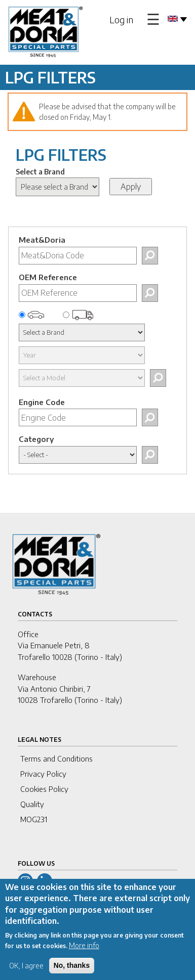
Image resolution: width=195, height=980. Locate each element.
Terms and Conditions (56, 759)
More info (84, 955)
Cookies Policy (44, 789)
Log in (121, 19)
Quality (32, 804)
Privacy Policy (43, 774)
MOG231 (34, 819)
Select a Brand (40, 172)
